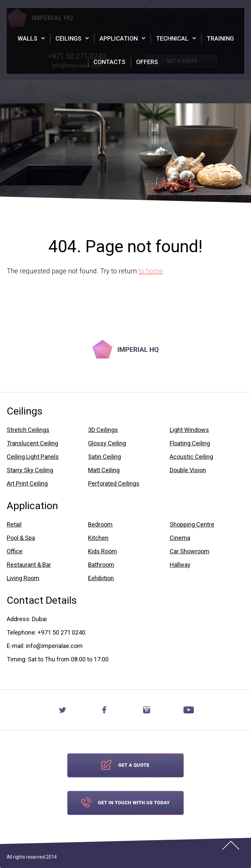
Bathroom (101, 565)
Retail (14, 525)
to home (151, 271)
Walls (27, 38)
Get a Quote (125, 765)
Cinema (180, 538)
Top (231, 848)
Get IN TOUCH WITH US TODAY (125, 803)
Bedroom (100, 525)
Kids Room (102, 551)
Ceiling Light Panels (33, 457)
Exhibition (101, 578)
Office (15, 551)
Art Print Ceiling (27, 484)
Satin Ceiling (104, 457)
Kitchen (98, 538)
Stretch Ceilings (28, 430)
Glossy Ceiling (107, 443)
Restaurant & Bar (29, 565)
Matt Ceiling (104, 470)
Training (220, 38)
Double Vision (188, 470)
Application (119, 38)
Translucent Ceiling (32, 443)
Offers (147, 62)
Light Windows (189, 430)
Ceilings (68, 38)
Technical (172, 38)
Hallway (180, 565)
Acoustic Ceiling (191, 457)
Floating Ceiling (190, 443)
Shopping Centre (192, 525)
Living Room (23, 578)
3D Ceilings (103, 430)
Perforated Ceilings (114, 484)
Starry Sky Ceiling (30, 470)
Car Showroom (190, 551)
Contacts (109, 62)
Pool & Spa (21, 538)
